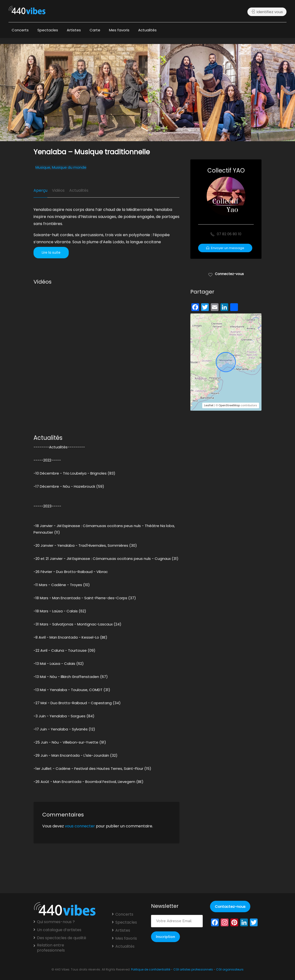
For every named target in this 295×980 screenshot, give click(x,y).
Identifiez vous (267, 12)
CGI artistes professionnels (193, 969)
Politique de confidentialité (151, 969)
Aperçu (40, 190)
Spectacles (48, 30)
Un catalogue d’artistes (59, 930)
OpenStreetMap (229, 405)
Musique (43, 167)
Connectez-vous (226, 274)
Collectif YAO (226, 170)
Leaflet (209, 405)
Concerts (20, 30)
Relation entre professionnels (51, 948)
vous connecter (80, 826)
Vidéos (58, 190)
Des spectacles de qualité (62, 938)
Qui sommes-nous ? (56, 922)
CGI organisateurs (230, 969)
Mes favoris (119, 30)
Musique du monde (69, 167)
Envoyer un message (225, 248)
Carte (95, 30)
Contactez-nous (230, 906)
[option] (199, 93)
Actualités (147, 30)
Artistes (74, 30)
